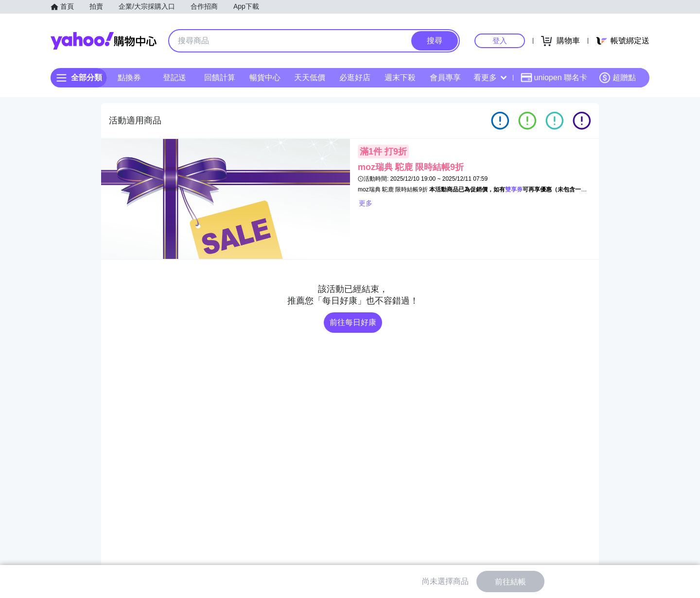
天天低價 (310, 77)
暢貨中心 (265, 77)
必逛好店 (355, 77)
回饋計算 (220, 77)
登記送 (175, 77)
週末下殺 (400, 77)
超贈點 (617, 78)
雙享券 (514, 189)
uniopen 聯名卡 (554, 78)
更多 (366, 203)
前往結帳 (510, 582)
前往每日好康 (353, 322)
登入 (500, 41)
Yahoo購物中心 (104, 41)
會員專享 (445, 77)
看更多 (490, 77)
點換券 (129, 77)
